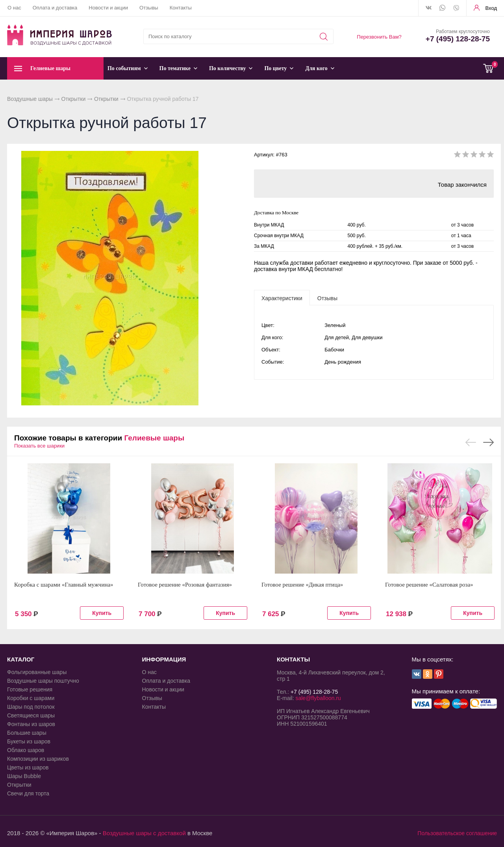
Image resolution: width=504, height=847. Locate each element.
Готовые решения (30, 689)
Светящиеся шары (31, 715)
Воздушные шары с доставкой (144, 833)
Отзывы (149, 8)
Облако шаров (26, 750)
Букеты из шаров (29, 741)
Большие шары (27, 733)
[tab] (282, 298)
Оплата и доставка (55, 8)
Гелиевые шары (154, 438)
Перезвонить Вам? (379, 37)
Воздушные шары (30, 99)
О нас (14, 8)
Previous (471, 442)
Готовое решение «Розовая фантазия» (185, 585)
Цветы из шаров (28, 767)
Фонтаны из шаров (31, 724)
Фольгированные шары (37, 672)
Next (488, 442)
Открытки (74, 99)
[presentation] (282, 298)
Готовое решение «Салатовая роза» (429, 585)
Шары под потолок (31, 707)
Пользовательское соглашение (457, 833)
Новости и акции (108, 8)
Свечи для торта (28, 793)
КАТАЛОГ (21, 659)
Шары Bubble (24, 776)
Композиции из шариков (38, 759)
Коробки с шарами (31, 698)
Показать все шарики (39, 446)
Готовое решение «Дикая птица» (302, 585)
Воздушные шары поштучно (43, 681)
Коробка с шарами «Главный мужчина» (64, 585)
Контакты (181, 8)
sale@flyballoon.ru (318, 698)
